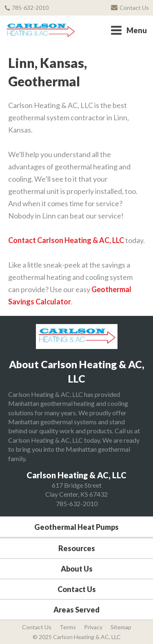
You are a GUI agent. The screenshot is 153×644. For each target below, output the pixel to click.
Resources (77, 548)
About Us (77, 569)
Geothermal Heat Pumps (76, 527)
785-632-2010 (77, 503)
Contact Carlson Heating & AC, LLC (66, 240)
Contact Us (77, 589)
